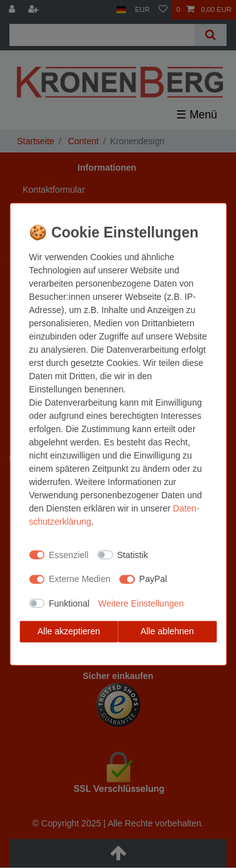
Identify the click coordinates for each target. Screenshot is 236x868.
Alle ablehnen (167, 631)
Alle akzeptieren (69, 631)
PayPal (153, 579)
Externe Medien (80, 579)
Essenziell (69, 554)
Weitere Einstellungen (141, 603)
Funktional (70, 603)
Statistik (132, 554)
